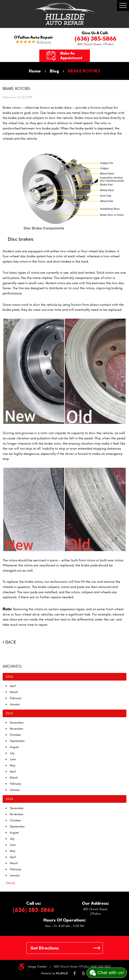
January (15, 704)
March (14, 692)
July (12, 753)
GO (97, 948)
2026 (9, 677)
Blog (54, 71)
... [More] (9, 883)
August (14, 747)
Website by (54, 973)
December (17, 723)
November (16, 729)
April (13, 686)
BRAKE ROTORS (84, 71)
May (13, 765)
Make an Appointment (71, 56)
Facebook (75, 974)
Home (35, 71)
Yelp (83, 974)
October (15, 735)
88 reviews (44, 42)
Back (11, 642)
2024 (9, 799)
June (13, 759)
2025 (9, 713)
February (15, 698)
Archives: (12, 666)
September (17, 741)
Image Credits (37, 967)
